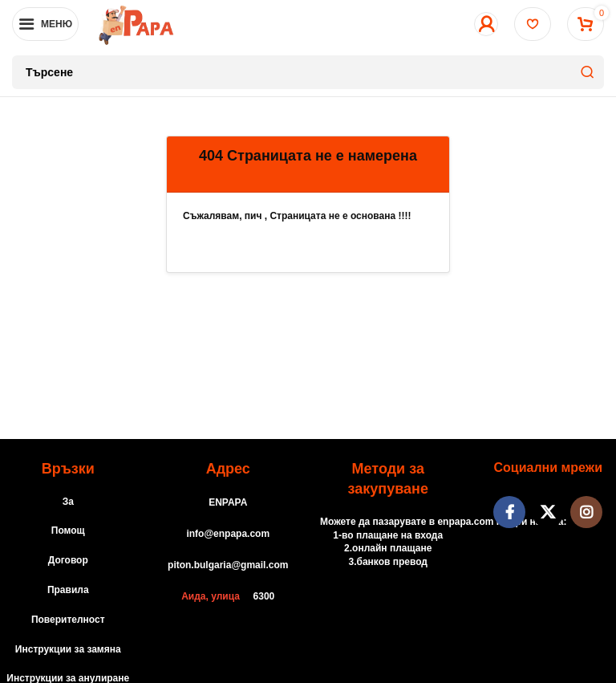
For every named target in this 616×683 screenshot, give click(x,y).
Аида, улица (211, 596)
